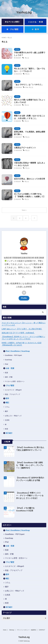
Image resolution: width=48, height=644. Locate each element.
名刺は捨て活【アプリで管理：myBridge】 (18, 333)
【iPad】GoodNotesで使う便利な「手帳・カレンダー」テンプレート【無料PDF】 (30, 465)
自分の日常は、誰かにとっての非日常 (30, 179)
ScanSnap (8, 360)
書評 (6, 411)
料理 (6, 429)
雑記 (7, 403)
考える (27, 58)
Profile (24, 298)
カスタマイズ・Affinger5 (13, 390)
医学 (7, 398)
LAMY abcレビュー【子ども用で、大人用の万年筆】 (22, 329)
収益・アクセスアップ (12, 394)
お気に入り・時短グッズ (13, 416)
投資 (6, 373)
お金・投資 (10, 368)
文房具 (7, 420)
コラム (7, 407)
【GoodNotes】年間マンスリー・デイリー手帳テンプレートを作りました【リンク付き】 (30, 496)
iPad (27, 87)
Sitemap (12, 630)
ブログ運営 (10, 386)
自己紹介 (9, 433)
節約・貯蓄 (9, 377)
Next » (24, 210)
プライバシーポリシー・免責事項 (26, 630)
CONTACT (42, 630)
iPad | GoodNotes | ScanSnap (18, 351)
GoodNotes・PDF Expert (13, 355)
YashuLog (24, 12)
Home (5, 630)
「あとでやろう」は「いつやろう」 (29, 85)
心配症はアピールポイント (25, 148)
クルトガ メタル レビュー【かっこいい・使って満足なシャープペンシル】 (24, 324)
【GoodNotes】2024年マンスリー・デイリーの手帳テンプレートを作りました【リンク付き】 (23, 338)
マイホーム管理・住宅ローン (15, 381)
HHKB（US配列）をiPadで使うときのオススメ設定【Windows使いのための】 (22, 344)
